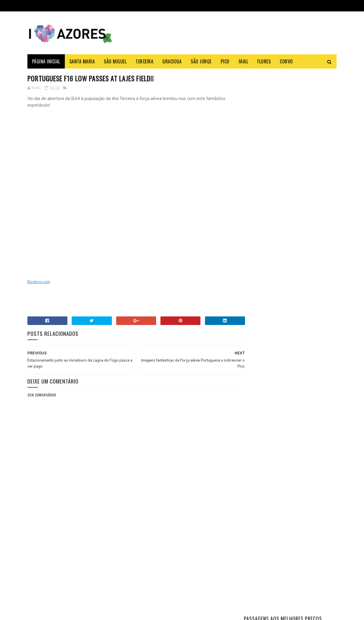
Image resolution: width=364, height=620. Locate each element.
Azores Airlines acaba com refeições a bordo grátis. (88, 527)
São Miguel (115, 61)
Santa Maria (82, 61)
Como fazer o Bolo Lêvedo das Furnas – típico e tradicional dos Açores (303, 242)
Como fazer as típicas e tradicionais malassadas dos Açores (303, 294)
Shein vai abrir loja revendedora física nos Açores (92, 553)
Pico (225, 61)
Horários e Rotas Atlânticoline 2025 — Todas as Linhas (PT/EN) (306, 346)
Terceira (145, 61)
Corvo (287, 61)
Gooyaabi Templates (105, 613)
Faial (244, 61)
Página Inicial (46, 61)
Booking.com (39, 282)
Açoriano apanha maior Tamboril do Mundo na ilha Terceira (304, 268)
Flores (264, 61)
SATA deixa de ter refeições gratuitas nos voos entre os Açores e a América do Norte (91, 582)
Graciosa (172, 61)
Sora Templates (55, 613)
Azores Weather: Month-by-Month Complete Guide (305, 317)
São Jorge (201, 61)
